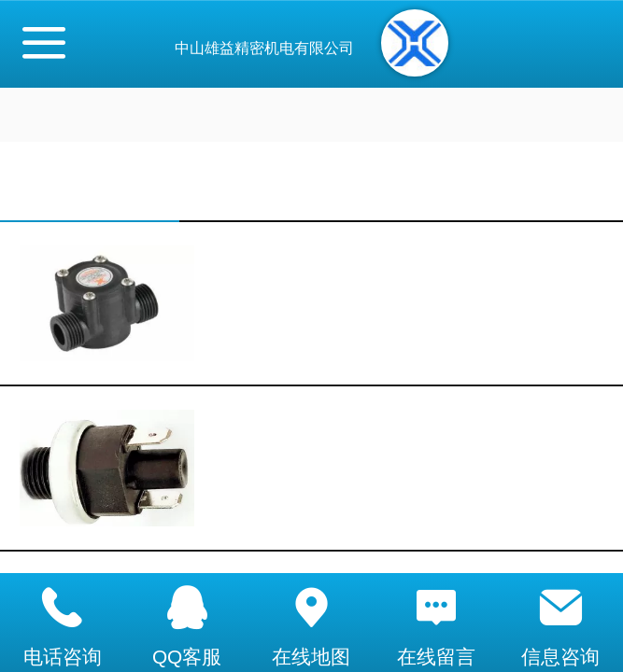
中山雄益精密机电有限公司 (264, 48)
